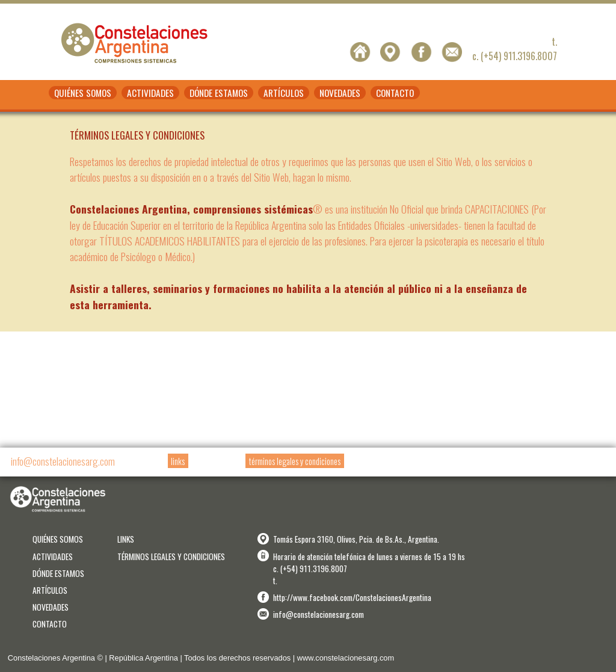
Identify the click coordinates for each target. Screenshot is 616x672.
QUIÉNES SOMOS (83, 93)
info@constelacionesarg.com (63, 461)
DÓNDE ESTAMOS (219, 93)
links (178, 461)
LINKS (126, 539)
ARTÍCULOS (284, 93)
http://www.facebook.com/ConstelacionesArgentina (352, 597)
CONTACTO (395, 93)
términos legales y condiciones (295, 461)
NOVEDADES (340, 93)
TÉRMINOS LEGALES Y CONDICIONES (171, 556)
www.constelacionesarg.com (346, 658)
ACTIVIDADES (150, 93)
